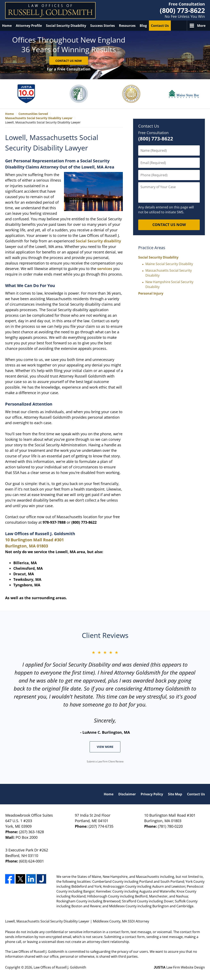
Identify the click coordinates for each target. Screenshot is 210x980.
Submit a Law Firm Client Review (105, 761)
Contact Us (160, 26)
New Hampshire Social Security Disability (169, 284)
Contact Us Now (69, 60)
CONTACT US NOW (169, 225)
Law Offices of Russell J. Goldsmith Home (50, 10)
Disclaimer (127, 794)
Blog (143, 26)
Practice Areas (152, 248)
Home (7, 26)
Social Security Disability (66, 26)
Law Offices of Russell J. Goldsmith (60, 967)
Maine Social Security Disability (169, 264)
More (201, 26)
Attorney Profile (29, 26)
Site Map (175, 794)
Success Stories (103, 26)
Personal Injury (151, 293)
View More (105, 747)
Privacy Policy (152, 794)
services (105, 269)
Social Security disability (98, 241)
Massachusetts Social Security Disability (169, 273)
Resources (127, 26)
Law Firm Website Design (179, 967)
